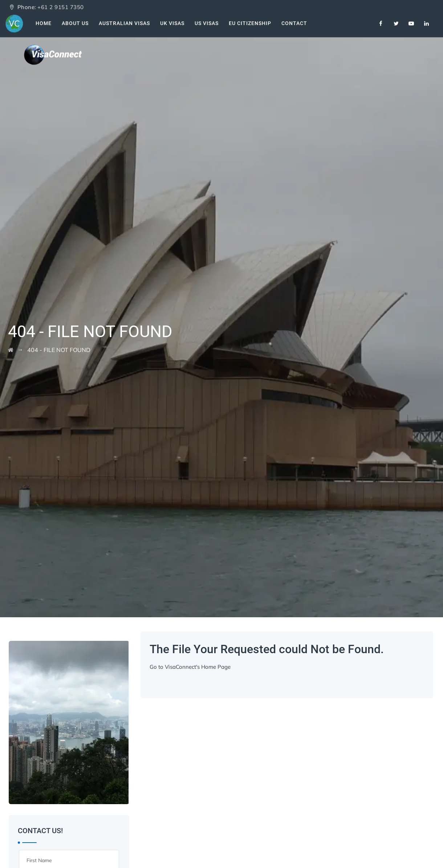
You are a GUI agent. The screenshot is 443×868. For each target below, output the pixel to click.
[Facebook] (381, 24)
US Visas (207, 23)
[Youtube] (411, 24)
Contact (294, 23)
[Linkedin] (427, 24)
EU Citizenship (250, 23)
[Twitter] (396, 24)
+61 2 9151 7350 (61, 7)
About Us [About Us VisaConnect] (75, 23)
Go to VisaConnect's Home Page (190, 667)
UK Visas (172, 23)
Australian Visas (124, 23)
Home (44, 23)
